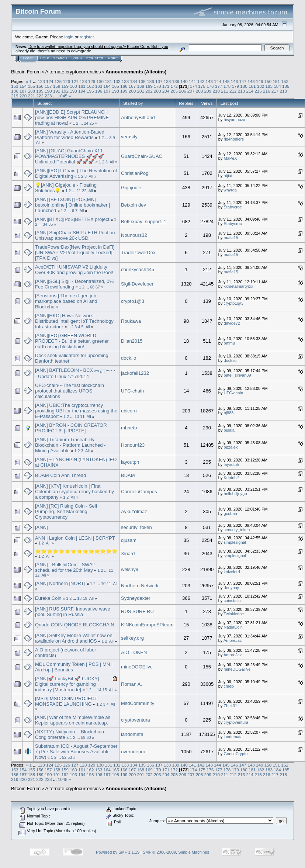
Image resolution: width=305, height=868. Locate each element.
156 (40, 86)
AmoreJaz (233, 640)
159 (65, 86)
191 (57, 91)
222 (40, 96)
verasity (129, 137)
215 (258, 91)
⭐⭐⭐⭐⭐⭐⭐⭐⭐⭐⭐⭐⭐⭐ (76, 551)
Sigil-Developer (137, 284)
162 (90, 86)
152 (285, 81)
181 (252, 86)
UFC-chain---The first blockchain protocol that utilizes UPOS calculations (70, 391)
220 (23, 96)
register (87, 37)
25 (91, 123)
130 (100, 81)
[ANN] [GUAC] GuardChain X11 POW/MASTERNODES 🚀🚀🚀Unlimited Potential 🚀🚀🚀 (70, 156)
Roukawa (131, 321)
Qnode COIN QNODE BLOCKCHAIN (75, 625)
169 (149, 86)
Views (207, 103)
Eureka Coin (48, 598)
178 (227, 86)
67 (98, 287)
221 (32, 96)
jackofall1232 (135, 373)
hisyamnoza (235, 120)
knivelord (232, 572)
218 (284, 91)
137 (159, 81)
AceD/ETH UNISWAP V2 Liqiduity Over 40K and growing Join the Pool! (74, 270)
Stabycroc (233, 207)
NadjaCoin (233, 627)
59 (83, 737)
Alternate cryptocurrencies (73, 72)
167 (132, 86)
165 (115, 86)
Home (28, 58)
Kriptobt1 (232, 478)
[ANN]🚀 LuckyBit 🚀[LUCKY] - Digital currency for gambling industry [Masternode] (69, 684)
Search (60, 58)
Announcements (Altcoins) (136, 72)
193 (73, 91)
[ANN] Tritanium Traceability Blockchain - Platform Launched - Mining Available (70, 445)
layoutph (130, 462)
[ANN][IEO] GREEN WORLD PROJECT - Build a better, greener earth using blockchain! (72, 341)
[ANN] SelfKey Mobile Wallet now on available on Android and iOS (74, 638)
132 (117, 81)
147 (243, 81)
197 (107, 91)
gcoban (231, 513)
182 (261, 86)
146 (235, 81)
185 (286, 86)
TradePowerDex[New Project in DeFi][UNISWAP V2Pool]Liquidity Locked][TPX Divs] (75, 253)
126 (66, 81)
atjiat (228, 176)
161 (82, 86)
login (69, 37)
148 (251, 81)
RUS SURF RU (137, 611)
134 (134, 81)
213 (242, 91)
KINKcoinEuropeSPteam (147, 625)
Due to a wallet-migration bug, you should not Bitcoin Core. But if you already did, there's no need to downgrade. (92, 49)
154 (23, 86)
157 (48, 86)
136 (150, 81)
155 (32, 86)
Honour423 (133, 445)
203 (157, 91)
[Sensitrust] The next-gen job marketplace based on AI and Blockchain (66, 301)
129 (92, 81)
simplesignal (235, 542)
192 (65, 91)
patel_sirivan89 (238, 375)
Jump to (157, 821)
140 (184, 81)
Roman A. (131, 684)
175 (202, 86)
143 (209, 81)
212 (233, 91)
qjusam (129, 540)
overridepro (133, 752)
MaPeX (231, 158)
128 (83, 81)
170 (157, 86)
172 (174, 86)
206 (183, 91)
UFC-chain (132, 391)
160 (73, 86)
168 (141, 86)
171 (166, 86)
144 (218, 81)
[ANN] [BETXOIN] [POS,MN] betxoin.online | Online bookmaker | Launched (72, 205)
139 (176, 81)
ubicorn (129, 411)
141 (193, 81)
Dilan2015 (132, 341)
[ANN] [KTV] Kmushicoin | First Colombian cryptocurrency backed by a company (74, 492)
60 (89, 737)
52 (64, 757)
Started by (133, 103)
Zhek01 (231, 706)
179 (235, 86)
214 (250, 91)
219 (15, 96)
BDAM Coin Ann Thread (61, 475)
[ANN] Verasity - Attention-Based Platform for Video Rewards (70, 135)
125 (58, 81)
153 (15, 86)
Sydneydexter (136, 598)
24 (86, 123)
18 (79, 598)
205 (174, 91)
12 (37, 575)
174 (194, 86)
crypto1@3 (133, 301)
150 (268, 81)
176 (210, 86)
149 (260, 81)
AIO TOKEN (134, 652)
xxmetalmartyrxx (239, 286)
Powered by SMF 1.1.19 (118, 852)
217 (275, 91)
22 (84, 191)
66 (92, 287)
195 (90, 91)
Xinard (128, 554)
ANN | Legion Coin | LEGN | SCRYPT (75, 538)
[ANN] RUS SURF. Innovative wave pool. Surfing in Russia (73, 612)
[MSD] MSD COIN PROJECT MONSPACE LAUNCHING (66, 701)
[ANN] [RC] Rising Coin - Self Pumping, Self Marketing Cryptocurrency (66, 511)
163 (99, 86)
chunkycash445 (138, 269)
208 (200, 91)
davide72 (232, 323)
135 (142, 81)
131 (108, 81)
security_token (136, 527)
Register (95, 58)
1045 (63, 96)
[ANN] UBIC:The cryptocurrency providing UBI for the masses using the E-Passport (76, 411)
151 (277, 81)
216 (267, 91)
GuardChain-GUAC (142, 156)
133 (125, 81)
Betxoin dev (134, 205)
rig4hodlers (234, 139)
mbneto (129, 428)
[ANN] (41, 527)
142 (201, 81)
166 (124, 86)
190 (48, 91)
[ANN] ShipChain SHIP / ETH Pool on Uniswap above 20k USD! (75, 235)
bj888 (229, 413)
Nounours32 (134, 235)
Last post (229, 103)
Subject (44, 103)
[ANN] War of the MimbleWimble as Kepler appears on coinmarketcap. (73, 720)
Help (45, 58)
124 (50, 81)
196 (99, 91)
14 (99, 690)
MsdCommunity (138, 703)
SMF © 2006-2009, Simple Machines (176, 852)
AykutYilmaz (134, 511)
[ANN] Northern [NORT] (60, 583)
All (38, 142)
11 (82, 416)
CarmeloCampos (139, 492)
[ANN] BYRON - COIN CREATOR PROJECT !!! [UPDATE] (71, 428)
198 (115, 91)
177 (219, 86)
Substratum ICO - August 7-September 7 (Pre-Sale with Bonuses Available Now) (76, 752)
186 (15, 91)
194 (82, 91)
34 (45, 224)
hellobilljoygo (235, 494)
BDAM (128, 475)
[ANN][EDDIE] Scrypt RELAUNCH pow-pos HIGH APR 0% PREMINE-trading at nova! (73, 117)
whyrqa (230, 190)
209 (208, 91)
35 (51, 224)
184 (277, 86)
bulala (229, 430)
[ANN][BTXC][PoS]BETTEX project (72, 219)
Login (77, 58)
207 (191, 91)
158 (57, 86)
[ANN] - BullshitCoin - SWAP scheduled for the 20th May (65, 567)
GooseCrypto (236, 754)
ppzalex (231, 447)
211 (225, 91)
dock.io (129, 358)
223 (48, 96)
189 (40, 91)
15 (105, 690)
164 (107, 86)
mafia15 (231, 238)
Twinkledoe (234, 614)
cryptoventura (136, 720)
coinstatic (232, 601)
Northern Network (140, 586)
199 (124, 91)
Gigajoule (131, 188)
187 (23, 91)
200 (132, 91)
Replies (186, 103)
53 (70, 757)
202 (149, 91)
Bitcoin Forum (26, 72)
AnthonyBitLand (138, 117)
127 (75, 81)
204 (166, 91)
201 (141, 91)
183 (269, 86)
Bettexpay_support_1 (144, 222)
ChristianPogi (135, 173)
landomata (132, 734)
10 (77, 416)
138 (167, 81)
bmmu (230, 343)
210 (216, 91)
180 (244, 86)
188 (32, 91)
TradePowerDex (138, 253)
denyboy (232, 588)
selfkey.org (132, 638)
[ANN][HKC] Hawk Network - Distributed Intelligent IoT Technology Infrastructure (74, 321)
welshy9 (130, 569)
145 (226, 81)
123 (41, 81)
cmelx (229, 686)
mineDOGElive (137, 667)
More (113, 58)
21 (79, 191)
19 (85, 598)
